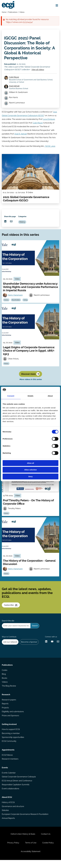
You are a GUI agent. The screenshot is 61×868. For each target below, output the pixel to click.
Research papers (9, 705)
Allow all (31, 463)
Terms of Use (31, 850)
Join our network (10, 647)
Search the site (8, 625)
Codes (5, 675)
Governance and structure (13, 813)
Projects (5, 713)
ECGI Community (9, 747)
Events (5, 774)
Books (5, 683)
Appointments (8, 756)
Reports (5, 709)
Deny (31, 476)
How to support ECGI (11, 735)
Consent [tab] (11, 396)
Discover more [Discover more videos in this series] (30, 376)
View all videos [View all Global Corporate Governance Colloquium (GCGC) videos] (38, 70)
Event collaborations (11, 795)
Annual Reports (8, 825)
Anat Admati (14, 87)
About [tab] (50, 396)
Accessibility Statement (31, 859)
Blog (4, 679)
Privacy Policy (13, 850)
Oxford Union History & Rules (23, 841)
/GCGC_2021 (50, 147)
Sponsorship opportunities (13, 743)
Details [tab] (30, 396)
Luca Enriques (49, 120)
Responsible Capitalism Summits (16, 791)
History (22, 223)
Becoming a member (11, 739)
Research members (10, 765)
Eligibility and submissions (13, 717)
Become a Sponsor (29, 647)
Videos (22, 12)
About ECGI (7, 804)
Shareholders (16, 302)
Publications (13, 12)
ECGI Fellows (7, 761)
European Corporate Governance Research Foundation (25, 821)
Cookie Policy (48, 850)
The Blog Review (9, 691)
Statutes (5, 817)
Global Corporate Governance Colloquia (19, 783)
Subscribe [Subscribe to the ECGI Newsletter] (11, 609)
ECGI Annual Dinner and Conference (17, 787)
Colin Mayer (14, 78)
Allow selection (30, 470)
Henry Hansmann (15, 297)
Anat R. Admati (21, 135)
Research (6, 700)
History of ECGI (8, 809)
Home (4, 12)
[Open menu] (57, 5)
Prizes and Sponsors (10, 721)
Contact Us (46, 841)
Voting (26, 302)
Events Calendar (9, 779)
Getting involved (9, 730)
